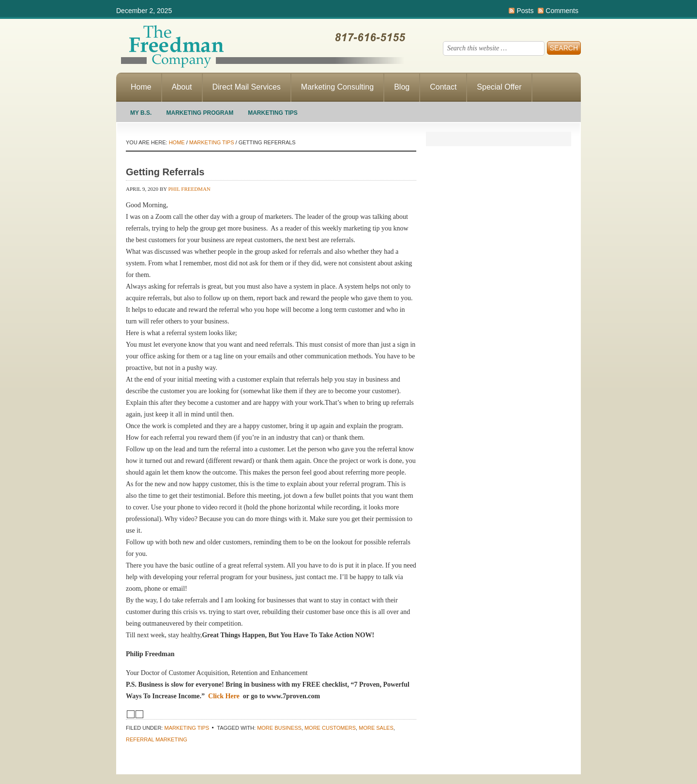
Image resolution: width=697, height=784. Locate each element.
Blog (402, 87)
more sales (376, 728)
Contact (443, 87)
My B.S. (141, 113)
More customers (330, 728)
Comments (562, 11)
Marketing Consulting (337, 87)
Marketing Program (200, 113)
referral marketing (157, 739)
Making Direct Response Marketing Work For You (261, 46)
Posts (525, 11)
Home (141, 87)
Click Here (224, 696)
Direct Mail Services (247, 87)
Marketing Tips (273, 113)
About (182, 87)
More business (279, 728)
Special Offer (499, 87)
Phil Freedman (189, 189)
